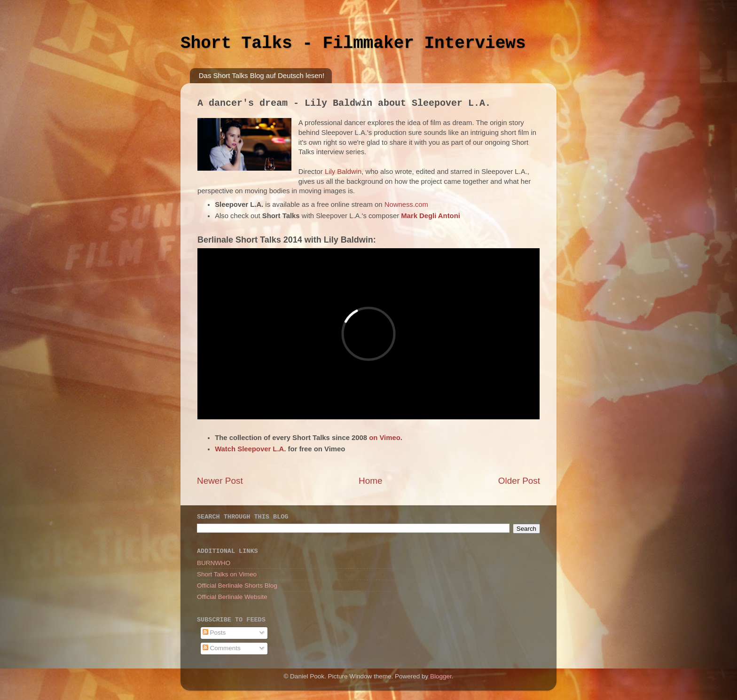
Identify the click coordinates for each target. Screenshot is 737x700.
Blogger (441, 676)
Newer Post (220, 481)
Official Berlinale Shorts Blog (237, 586)
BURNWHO (214, 563)
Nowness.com (406, 204)
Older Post (519, 481)
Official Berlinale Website (232, 597)
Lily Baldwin (343, 172)
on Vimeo (385, 438)
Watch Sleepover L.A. (250, 449)
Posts (214, 633)
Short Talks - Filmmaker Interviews (353, 43)
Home (370, 481)
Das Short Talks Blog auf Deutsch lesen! (262, 75)
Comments (222, 648)
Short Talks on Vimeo (227, 574)
